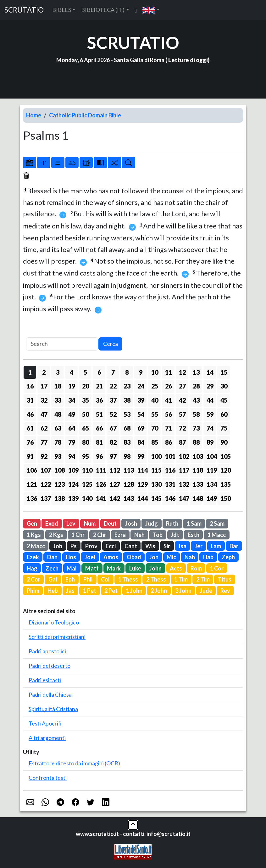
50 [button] (86, 414)
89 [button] (210, 442)
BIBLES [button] (62, 10)
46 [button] (30, 414)
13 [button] (196, 372)
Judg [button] (152, 523)
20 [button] (86, 386)
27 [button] (182, 386)
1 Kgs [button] (34, 535)
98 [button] (127, 456)
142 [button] (114, 498)
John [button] (155, 568)
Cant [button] (131, 546)
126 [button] (101, 484)
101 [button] (170, 456)
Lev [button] (71, 523)
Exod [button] (52, 523)
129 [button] (142, 484)
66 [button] (99, 428)
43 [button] (196, 400)
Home (34, 115)
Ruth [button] (172, 523)
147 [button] (184, 498)
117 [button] (184, 470)
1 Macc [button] (217, 535)
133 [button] (197, 484)
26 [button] (169, 386)
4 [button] (72, 372)
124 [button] (73, 484)
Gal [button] (53, 579)
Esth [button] (194, 535)
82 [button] (113, 442)
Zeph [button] (228, 557)
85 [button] (155, 442)
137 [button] (45, 498)
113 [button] (128, 470)
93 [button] (58, 456)
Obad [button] (134, 557)
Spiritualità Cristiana (53, 709)
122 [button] (45, 484)
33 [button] (58, 400)
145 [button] (156, 498)
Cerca (111, 344)
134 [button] (211, 484)
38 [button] (127, 400)
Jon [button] (154, 557)
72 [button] (182, 428)
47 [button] (44, 414)
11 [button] (169, 372)
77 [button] (44, 442)
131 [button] (170, 484)
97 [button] (113, 456)
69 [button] (141, 428)
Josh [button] (131, 523)
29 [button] (210, 386)
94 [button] (72, 456)
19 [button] (72, 386)
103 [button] (197, 456)
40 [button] (155, 400)
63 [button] (58, 428)
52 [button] (113, 414)
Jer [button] (199, 546)
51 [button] (99, 414)
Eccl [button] (111, 546)
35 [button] (86, 400)
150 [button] (225, 498)
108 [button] (59, 470)
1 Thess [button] (128, 579)
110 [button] (87, 470)
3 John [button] (183, 591)
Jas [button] (70, 591)
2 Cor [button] (33, 579)
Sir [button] (167, 546)
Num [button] (90, 523)
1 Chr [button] (78, 535)
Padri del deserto (50, 666)
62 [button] (44, 428)
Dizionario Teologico (54, 622)
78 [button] (58, 442)
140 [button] (87, 498)
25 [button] (155, 386)
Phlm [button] (33, 591)
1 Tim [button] (181, 579)
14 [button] (210, 372)
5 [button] (85, 372)
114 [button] (142, 470)
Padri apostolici (47, 651)
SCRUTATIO (24, 10)
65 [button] (86, 428)
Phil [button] (88, 579)
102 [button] (184, 456)
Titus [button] (225, 579)
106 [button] (31, 470)
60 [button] (224, 414)
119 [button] (211, 470)
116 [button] (170, 470)
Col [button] (105, 579)
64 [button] (72, 428)
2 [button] (44, 372)
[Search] (62, 344)
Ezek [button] (33, 557)
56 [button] (169, 414)
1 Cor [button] (217, 568)
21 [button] (99, 386)
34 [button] (72, 400)
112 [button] (114, 470)
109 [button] (73, 470)
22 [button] (113, 386)
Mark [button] (114, 568)
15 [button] (224, 372)
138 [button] (59, 498)
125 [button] (87, 484)
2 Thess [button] (156, 579)
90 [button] (224, 442)
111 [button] (101, 470)
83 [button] (127, 442)
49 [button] (72, 414)
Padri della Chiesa (50, 694)
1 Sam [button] (194, 523)
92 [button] (44, 456)
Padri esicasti (45, 680)
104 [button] (211, 456)
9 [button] (141, 372)
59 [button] (210, 414)
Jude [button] (206, 591)
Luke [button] (135, 568)
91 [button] (30, 456)
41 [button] (169, 400)
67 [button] (113, 428)
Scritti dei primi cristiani (57, 637)
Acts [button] (176, 568)
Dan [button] (52, 557)
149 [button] (211, 498)
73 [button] (196, 428)
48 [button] (58, 414)
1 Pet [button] (90, 591)
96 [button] (99, 456)
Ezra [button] (120, 535)
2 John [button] (159, 591)
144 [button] (142, 498)
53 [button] (127, 414)
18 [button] (58, 386)
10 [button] (155, 372)
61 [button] (30, 428)
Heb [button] (53, 591)
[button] (151, 10)
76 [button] (30, 442)
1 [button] (30, 372)
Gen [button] (32, 523)
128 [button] (128, 484)
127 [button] (114, 484)
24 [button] (141, 386)
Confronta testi (48, 778)
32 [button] (44, 400)
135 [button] (225, 484)
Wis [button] (150, 546)
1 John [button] (134, 591)
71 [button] (169, 428)
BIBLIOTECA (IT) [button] (103, 10)
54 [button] (141, 414)
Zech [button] (52, 568)
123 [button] (59, 484)
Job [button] (58, 546)
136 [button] (31, 498)
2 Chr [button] (100, 535)
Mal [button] (72, 568)
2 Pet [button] (111, 591)
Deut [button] (110, 523)
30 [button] (224, 386)
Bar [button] (234, 546)
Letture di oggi (188, 60)
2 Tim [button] (203, 579)
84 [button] (141, 442)
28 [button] (196, 386)
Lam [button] (216, 546)
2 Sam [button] (217, 523)
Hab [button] (208, 557)
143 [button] (128, 498)
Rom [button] (196, 568)
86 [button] (169, 442)
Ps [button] (74, 546)
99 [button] (141, 456)
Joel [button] (90, 557)
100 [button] (156, 456)
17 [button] (44, 386)
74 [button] (210, 428)
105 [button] (225, 456)
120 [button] (225, 470)
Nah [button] (190, 557)
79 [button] (72, 442)
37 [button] (113, 400)
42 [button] (182, 400)
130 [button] (156, 484)
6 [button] (99, 372)
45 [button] (224, 400)
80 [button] (86, 442)
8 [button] (127, 372)
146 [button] (170, 498)
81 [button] (99, 442)
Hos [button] (71, 557)
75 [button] (224, 428)
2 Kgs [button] (56, 535)
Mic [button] (171, 557)
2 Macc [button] (36, 546)
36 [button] (99, 400)
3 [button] (58, 372)
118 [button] (197, 470)
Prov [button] (91, 546)
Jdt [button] (175, 535)
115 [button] (156, 470)
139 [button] (73, 498)
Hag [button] (32, 568)
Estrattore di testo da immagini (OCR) (74, 763)
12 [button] (182, 372)
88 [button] (196, 442)
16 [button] (30, 386)
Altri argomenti (47, 738)
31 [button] (30, 400)
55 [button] (155, 414)
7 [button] (113, 372)
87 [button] (182, 442)
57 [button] (182, 414)
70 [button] (155, 428)
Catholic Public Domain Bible (85, 115)
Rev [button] (225, 591)
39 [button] (141, 400)
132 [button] (184, 484)
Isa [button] (183, 546)
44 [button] (210, 400)
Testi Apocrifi (45, 723)
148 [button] (197, 498)
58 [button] (196, 414)
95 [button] (86, 456)
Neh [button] (139, 535)
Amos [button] (111, 557)
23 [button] (127, 386)
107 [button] (45, 470)
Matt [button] (92, 568)
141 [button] (101, 498)
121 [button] (31, 484)
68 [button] (127, 428)
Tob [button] (158, 535)
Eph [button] (70, 579)
